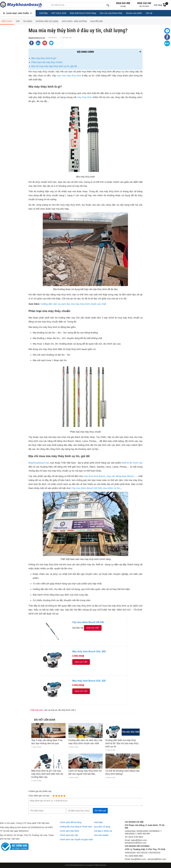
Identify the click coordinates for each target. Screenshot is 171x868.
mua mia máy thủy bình (69, 76)
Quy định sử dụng (102, 827)
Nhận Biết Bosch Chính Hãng (83, 13)
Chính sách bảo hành (69, 831)
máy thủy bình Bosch (94, 476)
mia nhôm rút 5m (111, 488)
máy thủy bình (84, 97)
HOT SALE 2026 (59, 13)
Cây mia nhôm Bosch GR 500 (87, 488)
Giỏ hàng (161, 5)
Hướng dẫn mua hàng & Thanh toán (76, 827)
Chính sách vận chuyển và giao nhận (76, 839)
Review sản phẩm (134, 13)
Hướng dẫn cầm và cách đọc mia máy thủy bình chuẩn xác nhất (73, 304)
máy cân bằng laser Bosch (120, 476)
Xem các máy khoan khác (111, 13)
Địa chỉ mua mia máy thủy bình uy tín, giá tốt (54, 66)
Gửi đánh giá (100, 811)
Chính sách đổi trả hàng (71, 822)
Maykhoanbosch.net (37, 38)
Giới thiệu (44, 13)
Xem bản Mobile (101, 835)
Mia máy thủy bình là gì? (44, 58)
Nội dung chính (85, 52)
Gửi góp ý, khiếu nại (103, 831)
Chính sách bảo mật (69, 835)
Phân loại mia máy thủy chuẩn (47, 62)
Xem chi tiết (93, 628)
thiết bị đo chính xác (132, 463)
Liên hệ (149, 13)
